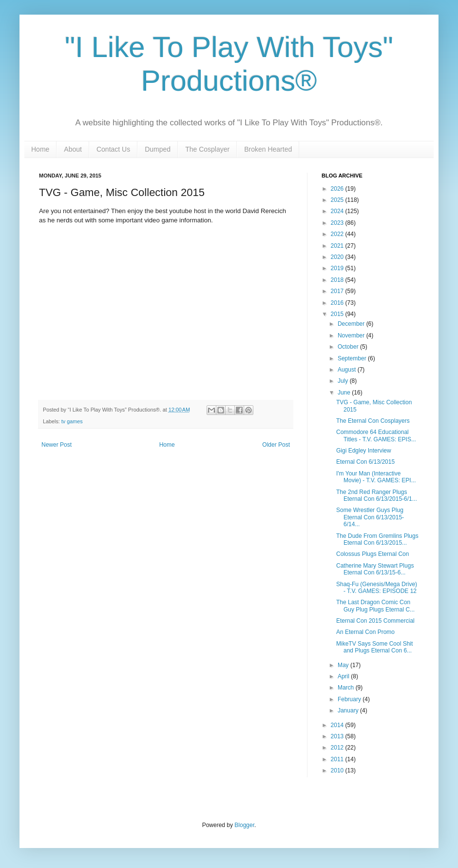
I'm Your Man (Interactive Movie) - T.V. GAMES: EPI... (376, 477)
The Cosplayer (207, 149)
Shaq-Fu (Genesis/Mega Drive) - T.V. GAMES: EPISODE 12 (377, 588)
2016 (338, 303)
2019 (338, 268)
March (347, 688)
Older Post (276, 445)
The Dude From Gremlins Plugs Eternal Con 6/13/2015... (377, 539)
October (349, 347)
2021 (338, 246)
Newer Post (57, 445)
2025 (338, 200)
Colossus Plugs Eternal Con (372, 554)
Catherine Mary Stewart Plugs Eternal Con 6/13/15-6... (375, 569)
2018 (338, 280)
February (350, 699)
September (353, 358)
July (344, 381)
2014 (338, 725)
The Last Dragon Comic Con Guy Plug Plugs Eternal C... (375, 606)
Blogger (244, 825)
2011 (338, 759)
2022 (338, 234)
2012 (338, 748)
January (349, 710)
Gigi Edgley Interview (364, 451)
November (352, 335)
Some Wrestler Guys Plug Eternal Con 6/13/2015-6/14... (370, 517)
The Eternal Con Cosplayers (373, 421)
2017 (338, 291)
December (352, 324)
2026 (338, 189)
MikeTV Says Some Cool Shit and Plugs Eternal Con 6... (374, 647)
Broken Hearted (268, 149)
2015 (338, 314)
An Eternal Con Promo (365, 632)
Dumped (158, 149)
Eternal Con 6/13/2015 (365, 462)
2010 (338, 770)
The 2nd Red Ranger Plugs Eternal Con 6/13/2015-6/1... (377, 495)
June (345, 393)
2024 (338, 211)
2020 (338, 257)
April (344, 676)
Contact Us (113, 149)
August (348, 370)
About (73, 149)
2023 (338, 223)
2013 (338, 736)
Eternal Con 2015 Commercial (375, 621)
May (344, 665)
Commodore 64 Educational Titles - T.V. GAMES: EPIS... (376, 435)
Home (40, 149)
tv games (72, 421)
